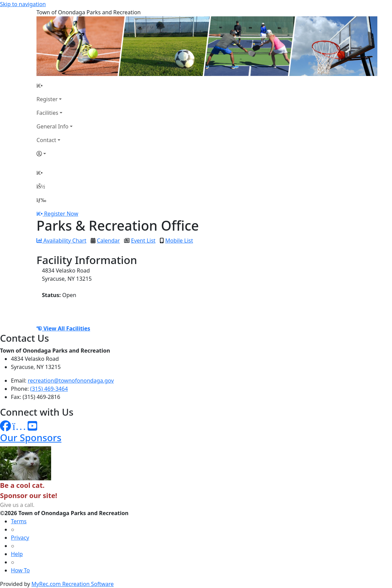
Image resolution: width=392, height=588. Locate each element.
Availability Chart (61, 241)
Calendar (108, 241)
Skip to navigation (23, 4)
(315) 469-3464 (49, 389)
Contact (46, 140)
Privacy (20, 538)
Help (17, 554)
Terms (19, 521)
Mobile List (179, 241)
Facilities (47, 113)
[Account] (55, 154)
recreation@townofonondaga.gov (71, 381)
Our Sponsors (31, 437)
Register (47, 99)
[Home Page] (55, 86)
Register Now (61, 214)
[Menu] (41, 200)
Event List (143, 241)
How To (20, 570)
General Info (52, 126)
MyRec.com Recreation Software (72, 584)
